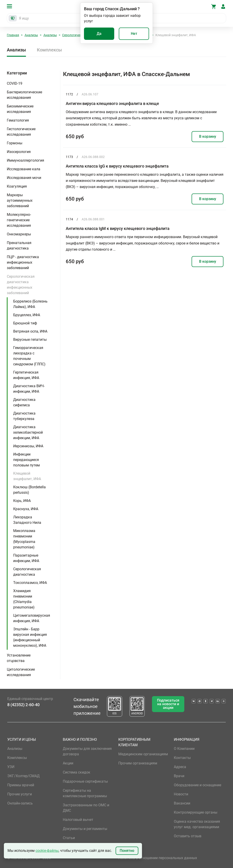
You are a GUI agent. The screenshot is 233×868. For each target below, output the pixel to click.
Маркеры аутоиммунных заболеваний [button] (20, 200)
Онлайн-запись (20, 803)
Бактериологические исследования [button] (24, 95)
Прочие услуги (20, 794)
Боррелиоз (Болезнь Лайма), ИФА (30, 304)
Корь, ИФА (22, 501)
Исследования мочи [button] (24, 178)
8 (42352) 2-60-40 (23, 705)
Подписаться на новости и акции (168, 704)
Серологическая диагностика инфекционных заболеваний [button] (21, 285)
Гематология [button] (18, 120)
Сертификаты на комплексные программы (85, 793)
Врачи (179, 776)
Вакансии (182, 803)
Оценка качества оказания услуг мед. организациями (197, 824)
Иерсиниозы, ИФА (28, 446)
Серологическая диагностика (27, 572)
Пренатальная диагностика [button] (19, 246)
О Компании (184, 749)
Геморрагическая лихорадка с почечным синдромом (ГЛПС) (29, 356)
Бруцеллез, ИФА (27, 315)
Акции (68, 763)
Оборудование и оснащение (198, 785)
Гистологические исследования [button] (21, 132)
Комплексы (49, 50)
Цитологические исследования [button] (21, 672)
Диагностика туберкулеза (24, 416)
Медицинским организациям (143, 754)
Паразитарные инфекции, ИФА (26, 558)
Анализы (31, 35)
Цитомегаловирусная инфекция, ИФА (32, 618)
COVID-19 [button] (15, 83)
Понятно (127, 851)
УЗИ (11, 767)
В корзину (208, 136)
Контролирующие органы (196, 812)
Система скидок (77, 772)
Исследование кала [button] (24, 169)
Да (99, 34)
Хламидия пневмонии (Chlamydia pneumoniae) (24, 599)
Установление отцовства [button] (19, 658)
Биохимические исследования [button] (20, 109)
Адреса (180, 767)
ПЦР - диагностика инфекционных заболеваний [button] (23, 262)
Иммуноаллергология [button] (25, 160)
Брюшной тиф (25, 323)
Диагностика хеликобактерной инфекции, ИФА (28, 432)
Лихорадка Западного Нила (27, 520)
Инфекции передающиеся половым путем (27, 460)
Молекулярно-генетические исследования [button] (19, 220)
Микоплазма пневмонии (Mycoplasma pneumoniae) (24, 539)
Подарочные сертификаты (85, 781)
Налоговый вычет (78, 820)
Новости (181, 794)
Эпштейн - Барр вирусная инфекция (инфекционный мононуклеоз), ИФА (30, 637)
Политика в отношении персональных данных (158, 858)
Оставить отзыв (188, 836)
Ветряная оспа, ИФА (30, 331)
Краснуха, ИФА (26, 509)
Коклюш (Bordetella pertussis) (29, 490)
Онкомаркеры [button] (19, 234)
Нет (134, 34)
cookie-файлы (47, 851)
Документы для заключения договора (87, 751)
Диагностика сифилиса (24, 402)
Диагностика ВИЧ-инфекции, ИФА (29, 389)
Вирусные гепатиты (30, 340)
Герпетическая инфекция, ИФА (26, 375)
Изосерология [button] (19, 152)
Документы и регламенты (85, 829)
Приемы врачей (21, 785)
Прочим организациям (138, 763)
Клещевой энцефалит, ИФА (27, 476)
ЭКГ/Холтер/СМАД (23, 776)
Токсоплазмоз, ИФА (30, 583)
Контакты (182, 758)
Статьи (69, 838)
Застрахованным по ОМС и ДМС (86, 808)
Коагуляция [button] (17, 186)
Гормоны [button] (15, 143)
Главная (13, 35)
